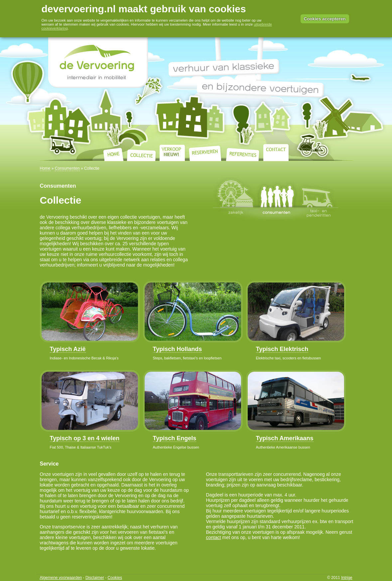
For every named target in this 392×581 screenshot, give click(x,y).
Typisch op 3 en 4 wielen (85, 438)
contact (214, 537)
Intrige (347, 578)
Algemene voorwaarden (61, 578)
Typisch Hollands (178, 349)
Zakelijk (235, 198)
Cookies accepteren (325, 19)
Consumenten (67, 168)
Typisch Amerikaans (285, 438)
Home (45, 168)
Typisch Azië (68, 349)
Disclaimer (95, 578)
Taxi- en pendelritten (318, 198)
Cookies (115, 578)
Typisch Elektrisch (282, 349)
